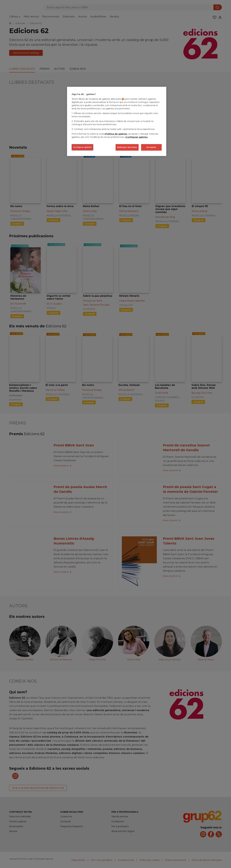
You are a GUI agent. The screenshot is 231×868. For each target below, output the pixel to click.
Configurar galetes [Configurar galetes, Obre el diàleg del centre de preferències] (82, 147)
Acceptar (151, 147)
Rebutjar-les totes (127, 147)
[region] (117, 121)
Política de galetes (116, 134)
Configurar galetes (137, 137)
